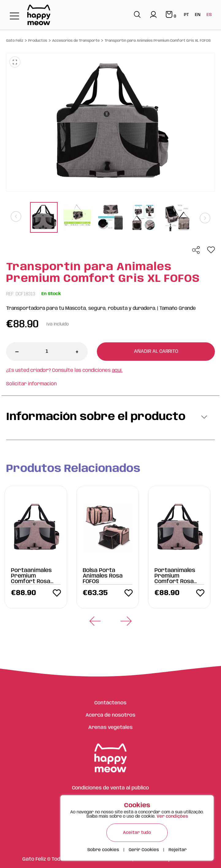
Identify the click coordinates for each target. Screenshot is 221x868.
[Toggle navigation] (14, 16)
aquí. (117, 370)
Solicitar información (31, 384)
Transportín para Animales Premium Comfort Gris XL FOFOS (158, 41)
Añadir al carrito (156, 351)
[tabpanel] (44, 218)
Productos (38, 41)
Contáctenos (110, 703)
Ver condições (172, 816)
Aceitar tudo (137, 833)
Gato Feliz (15, 41)
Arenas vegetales (110, 728)
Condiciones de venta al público (110, 788)
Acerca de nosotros (110, 715)
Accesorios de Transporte (76, 41)
